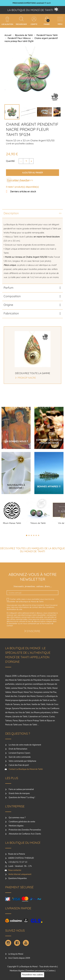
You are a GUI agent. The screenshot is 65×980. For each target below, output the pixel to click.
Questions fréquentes (17, 878)
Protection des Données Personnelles (25, 830)
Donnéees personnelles (36, 971)
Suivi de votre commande (19, 757)
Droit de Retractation (18, 749)
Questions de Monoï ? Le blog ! (22, 797)
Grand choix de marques (19, 793)
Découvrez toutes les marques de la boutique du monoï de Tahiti (32, 550)
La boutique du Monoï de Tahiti (30, 10)
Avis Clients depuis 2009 (19, 958)
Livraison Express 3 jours (19, 753)
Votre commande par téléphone (22, 761)
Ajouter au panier (32, 173)
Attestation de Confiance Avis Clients (25, 834)
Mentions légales (16, 826)
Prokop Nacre (27, 378)
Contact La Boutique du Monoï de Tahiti (25, 769)
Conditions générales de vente (22, 822)
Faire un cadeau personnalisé (21, 789)
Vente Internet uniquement (20, 874)
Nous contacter (15, 870)
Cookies (51, 971)
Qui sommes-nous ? (17, 818)
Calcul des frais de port (19, 765)
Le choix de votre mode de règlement (25, 745)
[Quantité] (26, 161)
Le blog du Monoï (16, 954)
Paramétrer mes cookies (33, 975)
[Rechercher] (21, 19)
